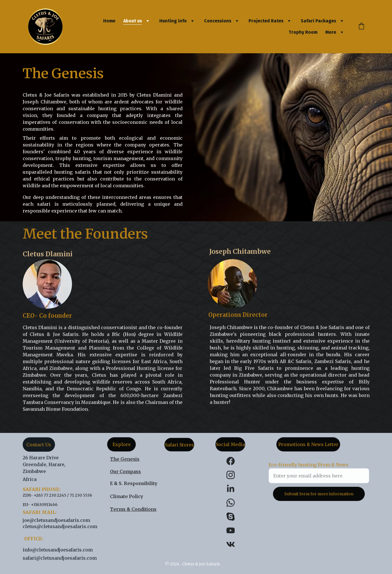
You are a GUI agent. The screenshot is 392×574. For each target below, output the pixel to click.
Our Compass (125, 472)
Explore (122, 446)
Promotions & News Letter (308, 446)
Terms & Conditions (133, 510)
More (331, 32)
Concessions (218, 21)
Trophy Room (303, 32)
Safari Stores (179, 446)
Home (109, 21)
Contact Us (39, 446)
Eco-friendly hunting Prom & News (308, 469)
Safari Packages (318, 21)
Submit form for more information (319, 498)
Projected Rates (266, 21)
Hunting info (173, 21)
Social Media (230, 446)
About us (133, 21)
